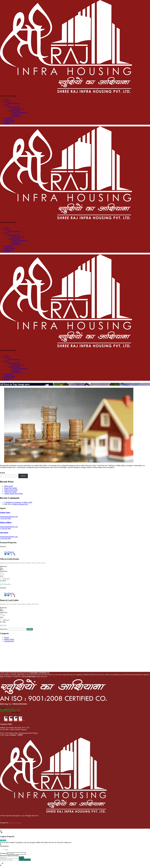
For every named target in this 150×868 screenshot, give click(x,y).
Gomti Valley (17, 116)
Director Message (14, 103)
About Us (7, 101)
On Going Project (14, 107)
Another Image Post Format (13, 494)
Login (21, 857)
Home (6, 99)
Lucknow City (9, 122)
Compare (3, 841)
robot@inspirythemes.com (9, 517)
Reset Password (25, 860)
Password (3, 855)
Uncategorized (9, 641)
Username (3, 853)
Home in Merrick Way (21, 504)
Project (7, 105)
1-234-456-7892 (5, 528)
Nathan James (5, 513)
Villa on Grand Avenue (9, 559)
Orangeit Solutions (15, 823)
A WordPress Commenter (13, 502)
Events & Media (10, 120)
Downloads (8, 118)
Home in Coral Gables (9, 600)
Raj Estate (16, 114)
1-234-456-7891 (5, 538)
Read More (4, 471)
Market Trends (9, 639)
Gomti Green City (19, 109)
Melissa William (6, 522)
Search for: (4, 629)
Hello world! (8, 486)
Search (2, 473)
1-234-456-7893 (5, 518)
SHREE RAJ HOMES (20, 113)
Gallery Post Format (11, 490)
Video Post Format (10, 492)
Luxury (7, 637)
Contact (7, 124)
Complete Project (14, 111)
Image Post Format (11, 488)
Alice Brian (4, 533)
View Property (9, 552)
